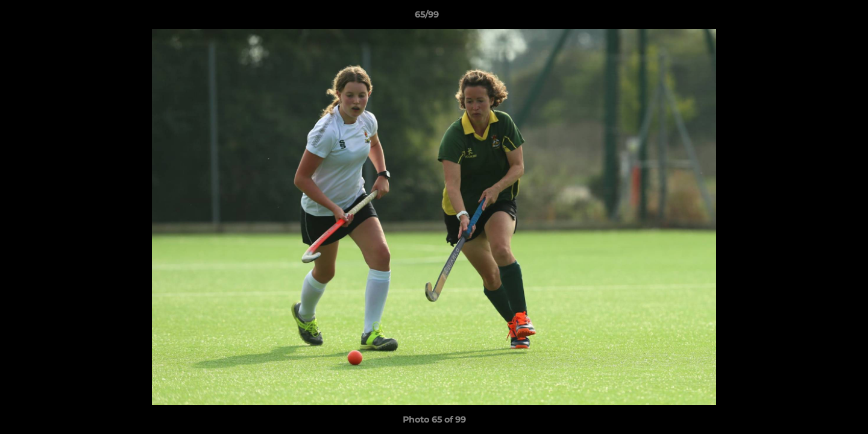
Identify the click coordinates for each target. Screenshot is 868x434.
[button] (817, 17)
